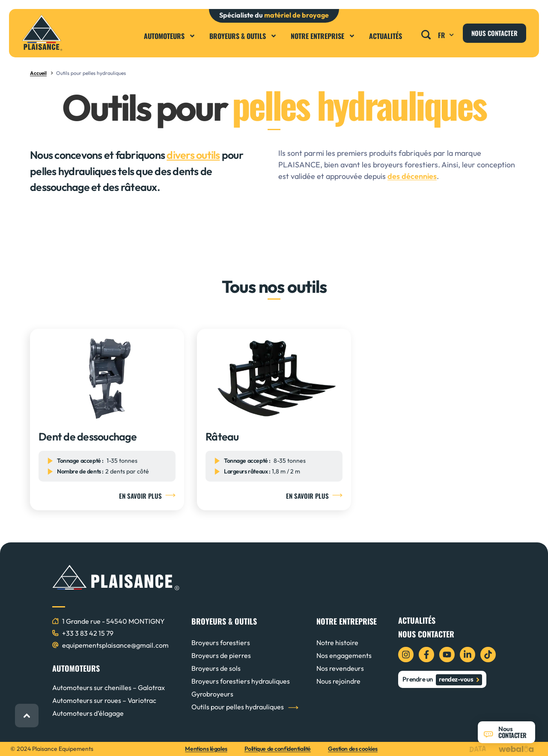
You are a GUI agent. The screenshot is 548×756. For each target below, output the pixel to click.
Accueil (38, 73)
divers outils (193, 155)
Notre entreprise (323, 36)
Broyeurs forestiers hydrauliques (241, 681)
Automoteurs (170, 36)
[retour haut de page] (27, 716)
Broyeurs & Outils (243, 36)
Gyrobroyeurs (212, 694)
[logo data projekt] (480, 749)
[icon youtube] (447, 655)
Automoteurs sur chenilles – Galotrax (109, 688)
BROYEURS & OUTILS (224, 621)
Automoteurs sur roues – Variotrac (104, 700)
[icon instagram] (406, 655)
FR (447, 35)
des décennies (412, 176)
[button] (426, 32)
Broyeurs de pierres (221, 655)
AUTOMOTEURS (76, 668)
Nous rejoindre (338, 681)
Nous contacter (426, 634)
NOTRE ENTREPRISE (347, 621)
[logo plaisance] (42, 33)
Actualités (386, 36)
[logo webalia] (518, 749)
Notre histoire (337, 643)
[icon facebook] (426, 655)
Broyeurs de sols (216, 668)
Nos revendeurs (340, 668)
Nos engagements (344, 655)
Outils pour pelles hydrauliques (238, 707)
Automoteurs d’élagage (88, 713)
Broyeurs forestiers (221, 643)
